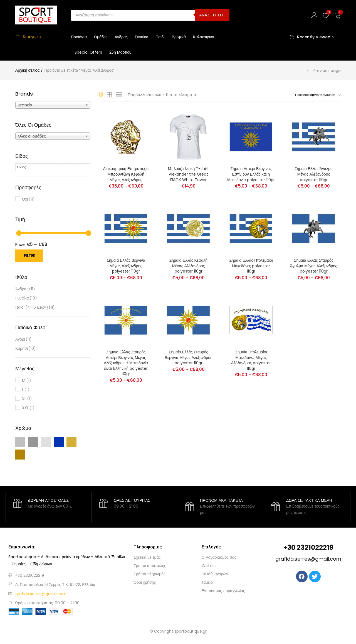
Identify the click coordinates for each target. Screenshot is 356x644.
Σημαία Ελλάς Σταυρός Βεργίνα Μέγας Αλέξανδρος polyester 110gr (188, 358)
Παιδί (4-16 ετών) (35, 307)
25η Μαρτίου (120, 52)
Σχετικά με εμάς (147, 557)
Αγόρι (24, 339)
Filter (30, 256)
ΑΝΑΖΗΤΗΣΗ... (212, 15)
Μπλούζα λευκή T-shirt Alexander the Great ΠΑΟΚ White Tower (189, 174)
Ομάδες (101, 37)
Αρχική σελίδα (27, 70)
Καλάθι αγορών (215, 574)
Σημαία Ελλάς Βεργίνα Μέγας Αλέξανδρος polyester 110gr (126, 266)
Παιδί (160, 37)
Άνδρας (121, 37)
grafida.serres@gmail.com (308, 559)
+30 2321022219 (29, 575)
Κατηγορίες (29, 37)
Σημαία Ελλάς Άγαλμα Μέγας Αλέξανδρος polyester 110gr (314, 174)
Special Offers (88, 52)
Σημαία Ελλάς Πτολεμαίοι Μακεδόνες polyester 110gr (251, 266)
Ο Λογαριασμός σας (219, 557)
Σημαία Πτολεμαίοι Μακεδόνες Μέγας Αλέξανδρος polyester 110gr (251, 361)
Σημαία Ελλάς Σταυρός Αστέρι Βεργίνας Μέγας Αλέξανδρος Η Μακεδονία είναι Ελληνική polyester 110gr (126, 364)
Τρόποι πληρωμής (149, 574)
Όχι (28, 199)
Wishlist (209, 566)
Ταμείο (207, 582)
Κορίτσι (26, 349)
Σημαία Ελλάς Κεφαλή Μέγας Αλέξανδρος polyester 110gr (188, 266)
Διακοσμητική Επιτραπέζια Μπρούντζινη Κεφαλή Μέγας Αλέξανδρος (126, 174)
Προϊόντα (79, 37)
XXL (28, 408)
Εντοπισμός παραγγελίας (223, 591)
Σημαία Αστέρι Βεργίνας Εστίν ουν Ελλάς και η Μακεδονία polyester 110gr (251, 174)
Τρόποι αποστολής (150, 566)
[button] (338, 15)
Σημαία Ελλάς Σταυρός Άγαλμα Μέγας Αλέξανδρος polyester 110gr (314, 266)
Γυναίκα (142, 37)
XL (27, 399)
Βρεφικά (179, 37)
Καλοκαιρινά (204, 37)
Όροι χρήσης (145, 582)
